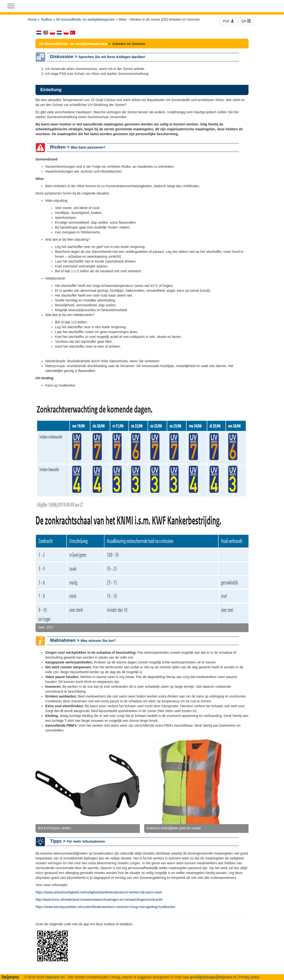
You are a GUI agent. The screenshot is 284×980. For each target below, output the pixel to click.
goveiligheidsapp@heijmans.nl (213, 977)
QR (246, 21)
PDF (228, 21)
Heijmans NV (55, 977)
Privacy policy (249, 977)
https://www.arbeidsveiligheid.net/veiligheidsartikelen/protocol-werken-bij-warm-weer (99, 892)
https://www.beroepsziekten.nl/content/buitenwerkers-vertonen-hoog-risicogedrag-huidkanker (105, 907)
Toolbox (46, 19)
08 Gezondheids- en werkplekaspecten (86, 19)
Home (32, 19)
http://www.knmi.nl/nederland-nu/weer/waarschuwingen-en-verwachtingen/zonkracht (99, 900)
